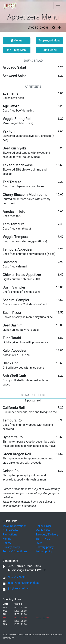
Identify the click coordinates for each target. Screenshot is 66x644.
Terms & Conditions (15, 551)
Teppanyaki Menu (50, 40)
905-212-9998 (44, 28)
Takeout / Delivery (47, 535)
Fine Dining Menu (16, 50)
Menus (16, 40)
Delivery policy (45, 547)
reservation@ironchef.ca (23, 583)
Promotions (10, 535)
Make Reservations (15, 526)
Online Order (10, 530)
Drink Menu (50, 50)
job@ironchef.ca (18, 588)
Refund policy (44, 551)
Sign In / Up (43, 539)
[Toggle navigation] (58, 6)
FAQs (39, 543)
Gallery (7, 543)
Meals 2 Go (43, 530)
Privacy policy (11, 547)
